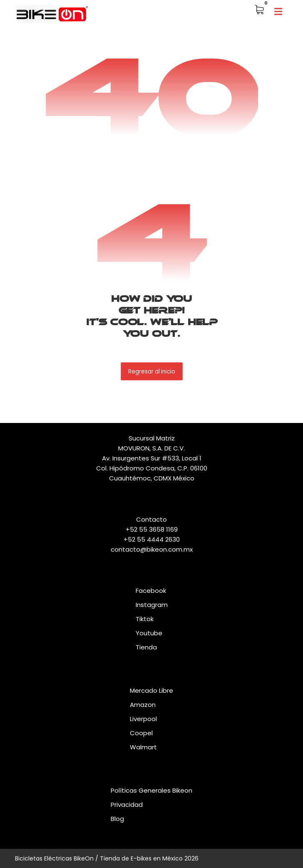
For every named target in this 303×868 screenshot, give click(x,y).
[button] (278, 12)
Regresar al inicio (152, 371)
